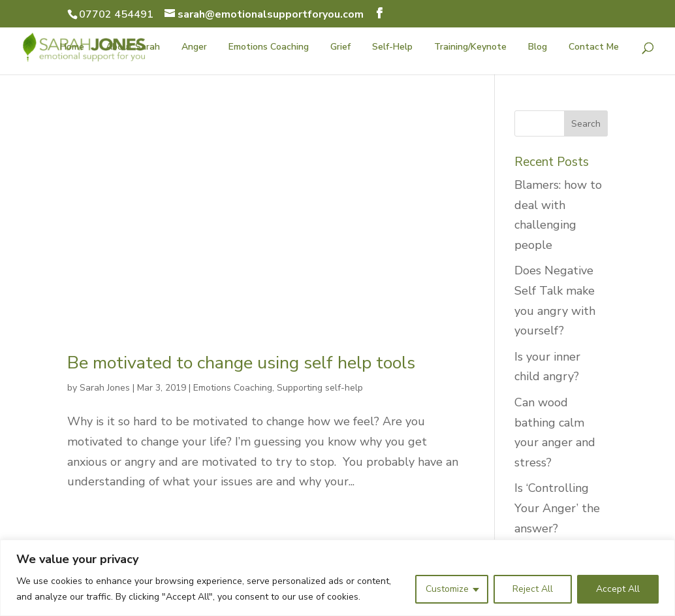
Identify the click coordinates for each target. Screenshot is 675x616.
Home (72, 48)
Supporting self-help (320, 388)
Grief (340, 48)
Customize (447, 589)
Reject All (533, 589)
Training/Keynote (470, 48)
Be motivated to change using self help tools (241, 363)
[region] (337, 578)
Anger (194, 48)
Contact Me (594, 48)
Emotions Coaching (269, 48)
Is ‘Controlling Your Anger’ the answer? (557, 508)
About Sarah (133, 48)
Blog (538, 48)
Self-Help (392, 48)
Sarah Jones (105, 388)
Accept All (618, 589)
